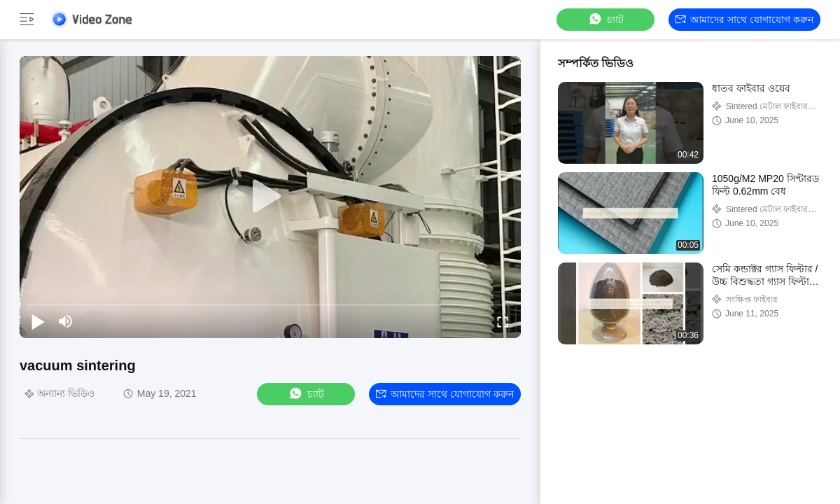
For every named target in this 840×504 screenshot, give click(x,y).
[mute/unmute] (66, 321)
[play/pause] (38, 321)
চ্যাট (605, 19)
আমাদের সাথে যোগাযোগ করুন (744, 20)
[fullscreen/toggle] (503, 321)
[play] (270, 197)
